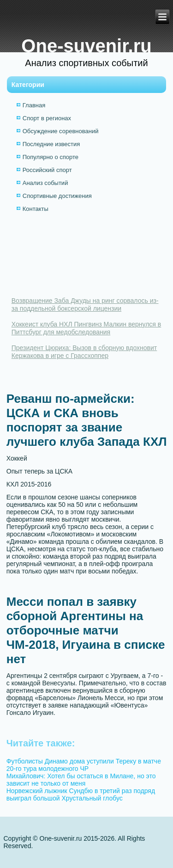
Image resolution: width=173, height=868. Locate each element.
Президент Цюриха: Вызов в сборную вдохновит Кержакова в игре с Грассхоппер (84, 352)
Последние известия (51, 144)
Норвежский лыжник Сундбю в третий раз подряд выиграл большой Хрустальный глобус (81, 794)
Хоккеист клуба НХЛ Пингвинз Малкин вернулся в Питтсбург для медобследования (86, 328)
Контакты (36, 209)
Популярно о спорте (51, 157)
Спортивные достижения (57, 196)
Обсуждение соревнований (61, 131)
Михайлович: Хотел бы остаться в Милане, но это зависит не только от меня (81, 780)
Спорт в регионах (47, 118)
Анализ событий (45, 183)
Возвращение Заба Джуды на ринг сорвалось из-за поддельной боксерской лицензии (85, 305)
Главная (34, 105)
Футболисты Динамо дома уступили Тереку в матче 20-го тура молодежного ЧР (84, 765)
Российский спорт (47, 170)
